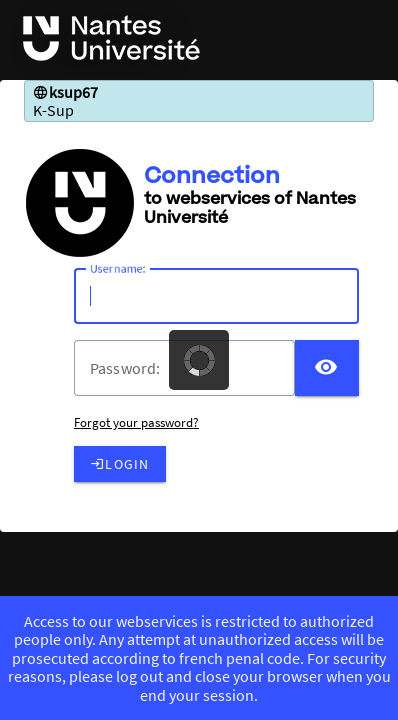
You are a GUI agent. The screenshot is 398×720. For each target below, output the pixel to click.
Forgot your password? (136, 422)
